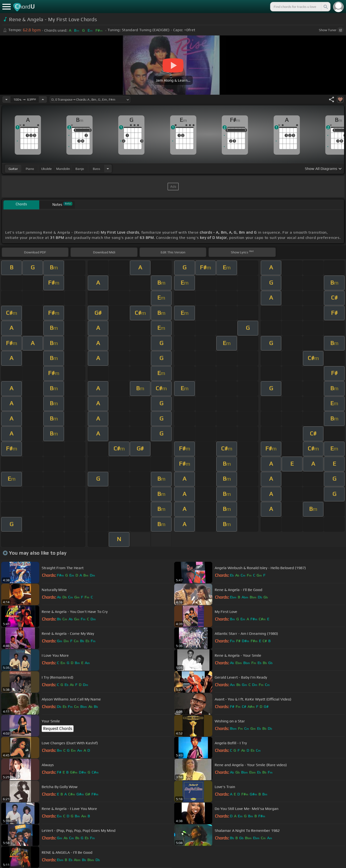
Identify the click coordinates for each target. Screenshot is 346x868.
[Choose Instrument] (108, 169)
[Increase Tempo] (43, 99)
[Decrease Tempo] (6, 99)
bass (96, 169)
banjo (80, 169)
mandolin (63, 169)
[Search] (325, 7)
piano (30, 169)
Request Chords (58, 729)
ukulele (46, 169)
